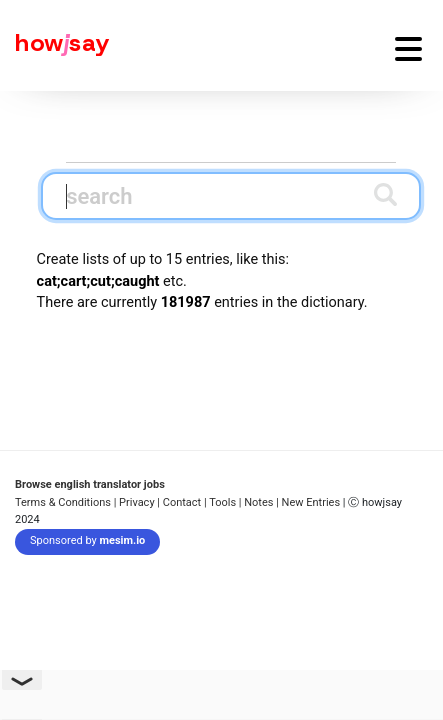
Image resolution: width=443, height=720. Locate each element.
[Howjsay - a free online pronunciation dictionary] (55, 45)
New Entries (311, 502)
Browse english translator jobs (90, 484)
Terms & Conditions (63, 502)
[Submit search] (385, 194)
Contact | (185, 502)
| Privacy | (137, 502)
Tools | (225, 502)
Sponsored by (87, 540)
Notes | (262, 502)
